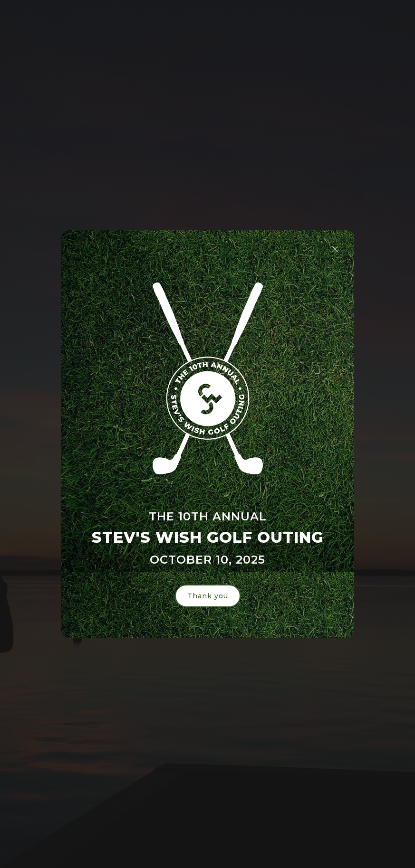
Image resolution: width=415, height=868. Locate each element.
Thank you (208, 596)
